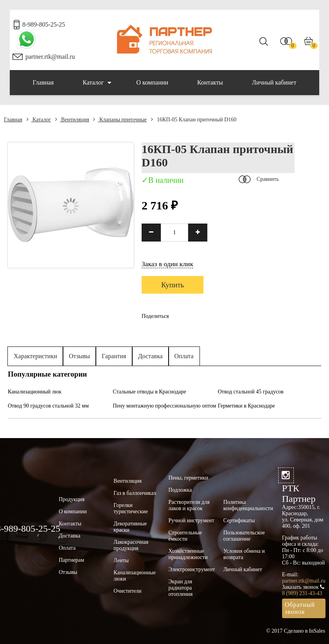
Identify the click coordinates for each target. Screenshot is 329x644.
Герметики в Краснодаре (246, 406)
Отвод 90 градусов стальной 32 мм (48, 406)
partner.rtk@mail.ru (50, 57)
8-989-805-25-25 (44, 24)
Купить (173, 285)
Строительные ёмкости (185, 536)
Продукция (72, 499)
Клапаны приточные (120, 120)
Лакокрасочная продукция (131, 545)
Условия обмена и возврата (244, 554)
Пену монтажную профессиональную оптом (164, 406)
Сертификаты (239, 520)
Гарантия (114, 356)
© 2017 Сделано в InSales (296, 631)
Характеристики (35, 356)
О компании (152, 82)
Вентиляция (72, 120)
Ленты (121, 560)
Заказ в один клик (167, 264)
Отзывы (79, 356)
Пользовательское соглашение (244, 536)
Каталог (97, 83)
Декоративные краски (130, 527)
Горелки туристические (131, 508)
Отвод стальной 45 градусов (251, 392)
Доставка (150, 356)
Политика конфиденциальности (248, 505)
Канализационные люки (135, 576)
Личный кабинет (274, 82)
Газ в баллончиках (135, 493)
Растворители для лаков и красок (189, 505)
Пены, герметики (188, 478)
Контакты (210, 82)
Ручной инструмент (191, 520)
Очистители (127, 591)
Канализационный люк (35, 392)
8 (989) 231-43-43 (302, 593)
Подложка (180, 490)
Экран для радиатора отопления (180, 588)
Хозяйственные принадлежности (188, 554)
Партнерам (71, 560)
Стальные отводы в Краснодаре (149, 392)
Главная (43, 82)
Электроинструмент (191, 569)
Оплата (184, 356)
